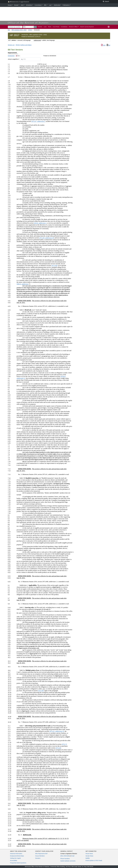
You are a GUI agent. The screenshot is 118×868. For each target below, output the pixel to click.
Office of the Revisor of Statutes (28, 23)
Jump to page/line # (13, 59)
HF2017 (30, 30)
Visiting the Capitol (15, 858)
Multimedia (57, 5)
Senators (38, 858)
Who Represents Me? (41, 854)
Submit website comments (68, 861)
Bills (45, 5)
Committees (38, 5)
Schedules (29, 5)
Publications (66, 5)
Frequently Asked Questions (18, 863)
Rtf (108, 45)
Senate (16, 5)
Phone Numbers (65, 859)
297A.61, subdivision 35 (57, 731)
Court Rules (56, 27)
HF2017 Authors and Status (24, 45)
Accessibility (14, 861)
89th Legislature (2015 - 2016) (19, 30)
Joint (22, 5)
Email (73, 856)
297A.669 (54, 266)
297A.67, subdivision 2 (38, 121)
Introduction (11, 56)
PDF (103, 45)
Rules (50, 27)
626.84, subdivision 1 (40, 223)
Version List (11, 45)
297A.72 (64, 744)
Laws (45, 27)
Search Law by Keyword (87, 27)
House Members (40, 856)
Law (50, 5)
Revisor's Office (73, 27)
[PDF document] (18, 56)
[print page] (109, 27)
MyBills (88, 858)
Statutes (40, 27)
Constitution (64, 27)
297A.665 (41, 691)
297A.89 (58, 748)
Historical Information (16, 854)
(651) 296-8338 (65, 856)
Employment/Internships (17, 856)
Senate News (89, 856)
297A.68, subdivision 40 (47, 238)
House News (89, 854)
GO (35, 27)
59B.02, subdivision (22, 284)
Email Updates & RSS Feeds (94, 861)
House (10, 5)
